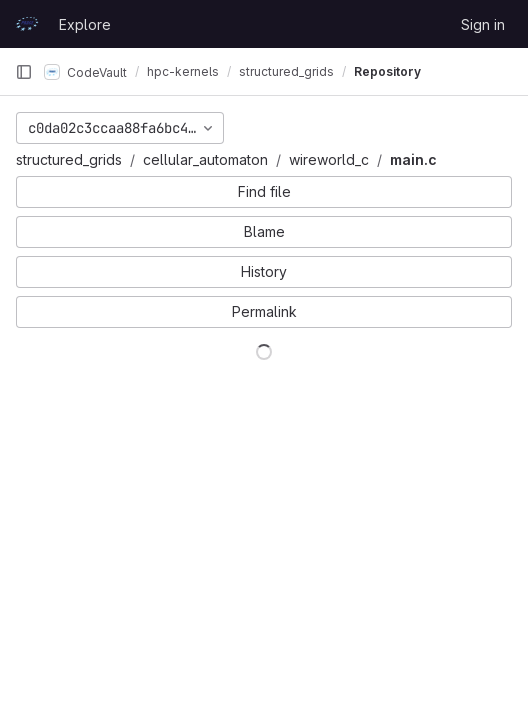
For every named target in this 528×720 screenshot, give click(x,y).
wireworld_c (329, 159)
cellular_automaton (205, 159)
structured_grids (69, 159)
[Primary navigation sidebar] (24, 72)
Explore (85, 24)
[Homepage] (27, 24)
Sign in (483, 24)
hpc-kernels (183, 71)
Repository (387, 71)
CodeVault (85, 72)
